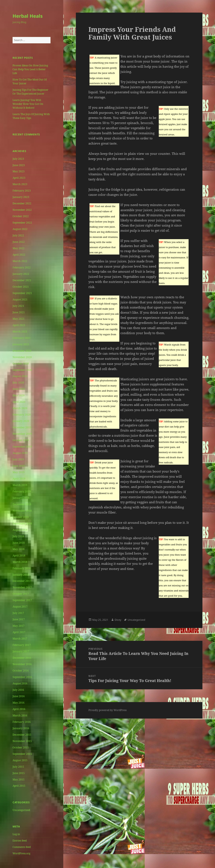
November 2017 (22, 587)
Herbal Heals (28, 16)
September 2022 (22, 223)
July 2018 (18, 536)
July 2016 (18, 690)
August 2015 (20, 760)
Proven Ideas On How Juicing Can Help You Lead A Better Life (30, 69)
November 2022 (22, 210)
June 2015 (19, 773)
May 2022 (19, 248)
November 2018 (22, 511)
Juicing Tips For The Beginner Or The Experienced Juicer (30, 92)
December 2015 (22, 735)
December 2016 (22, 658)
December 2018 (22, 504)
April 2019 (19, 479)
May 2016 (19, 703)
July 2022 (18, 235)
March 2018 (20, 562)
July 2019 (18, 459)
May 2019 (19, 472)
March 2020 (20, 408)
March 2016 (20, 715)
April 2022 (19, 255)
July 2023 (18, 159)
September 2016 (22, 677)
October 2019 (21, 440)
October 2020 (21, 364)
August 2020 (20, 376)
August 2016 (20, 683)
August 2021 (20, 299)
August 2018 (20, 530)
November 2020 (22, 357)
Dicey (118, 620)
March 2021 (20, 332)
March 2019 (20, 485)
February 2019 (22, 491)
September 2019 (22, 447)
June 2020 (19, 389)
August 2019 (20, 453)
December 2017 (22, 581)
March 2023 (20, 184)
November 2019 (22, 434)
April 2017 (19, 632)
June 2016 (19, 696)
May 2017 (19, 626)
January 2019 (21, 498)
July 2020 (18, 383)
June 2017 (19, 619)
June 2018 (19, 543)
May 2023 (19, 171)
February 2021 (22, 338)
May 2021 (19, 319)
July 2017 (18, 613)
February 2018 (22, 568)
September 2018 (22, 523)
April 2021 (19, 325)
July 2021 (18, 306)
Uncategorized (21, 810)
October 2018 (21, 517)
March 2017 (20, 639)
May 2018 (19, 549)
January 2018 (21, 575)
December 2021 (22, 280)
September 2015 (22, 754)
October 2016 (21, 671)
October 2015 (21, 747)
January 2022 (21, 274)
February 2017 (22, 645)
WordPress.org (21, 853)
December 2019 (22, 427)
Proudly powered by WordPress (107, 710)
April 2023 (19, 178)
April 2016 (19, 709)
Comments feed (22, 847)
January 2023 (21, 197)
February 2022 (22, 267)
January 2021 (21, 344)
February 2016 (22, 722)
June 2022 (19, 242)
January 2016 (21, 728)
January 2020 (21, 421)
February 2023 (22, 191)
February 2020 (22, 415)
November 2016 (22, 664)
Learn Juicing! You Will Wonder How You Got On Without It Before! (28, 104)
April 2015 (19, 786)
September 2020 (22, 370)
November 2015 (22, 741)
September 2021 (22, 293)
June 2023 (19, 165)
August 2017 (20, 607)
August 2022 (20, 229)
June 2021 (19, 312)
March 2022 (20, 261)
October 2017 (21, 594)
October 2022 (21, 216)
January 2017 (21, 651)
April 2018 (19, 555)
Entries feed (20, 841)
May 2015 (19, 779)
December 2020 (22, 351)
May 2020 (19, 395)
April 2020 (19, 402)
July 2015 (18, 767)
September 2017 (22, 600)
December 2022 (22, 203)
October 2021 (21, 287)
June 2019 (19, 466)
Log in (16, 834)
